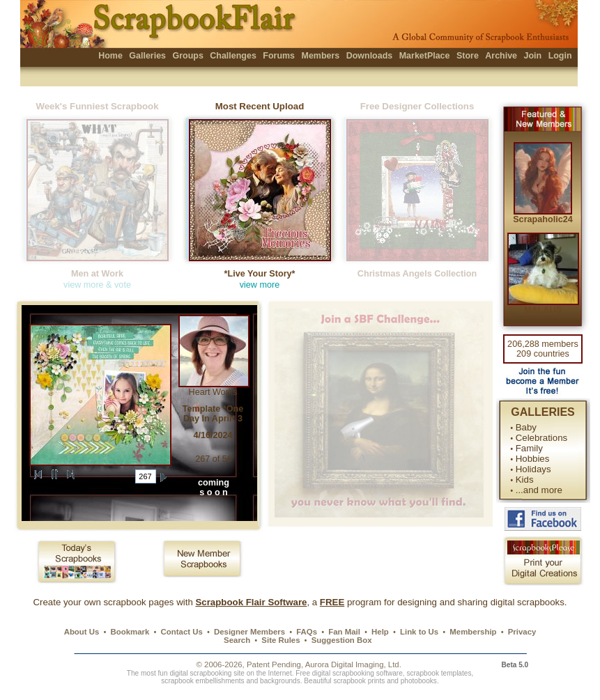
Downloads (370, 56)
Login (560, 56)
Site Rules (280, 640)
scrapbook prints (359, 681)
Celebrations (541, 438)
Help (380, 632)
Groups (187, 56)
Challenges (233, 56)
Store (468, 56)
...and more (539, 490)
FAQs (307, 632)
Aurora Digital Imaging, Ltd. (353, 664)
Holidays (533, 469)
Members (321, 56)
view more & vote (97, 285)
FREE (332, 602)
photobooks (419, 681)
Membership (473, 632)
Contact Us (182, 632)
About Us (82, 632)
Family (529, 448)
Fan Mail (344, 632)
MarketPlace (425, 56)
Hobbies (533, 459)
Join (533, 56)
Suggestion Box (342, 640)
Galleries (147, 56)
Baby (526, 427)
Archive (501, 56)
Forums (279, 56)
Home (110, 56)
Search (237, 640)
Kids (525, 480)
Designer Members (249, 632)
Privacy (522, 632)
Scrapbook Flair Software (251, 602)
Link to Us (419, 632)
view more (260, 285)
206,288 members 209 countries (543, 349)
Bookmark (130, 632)
